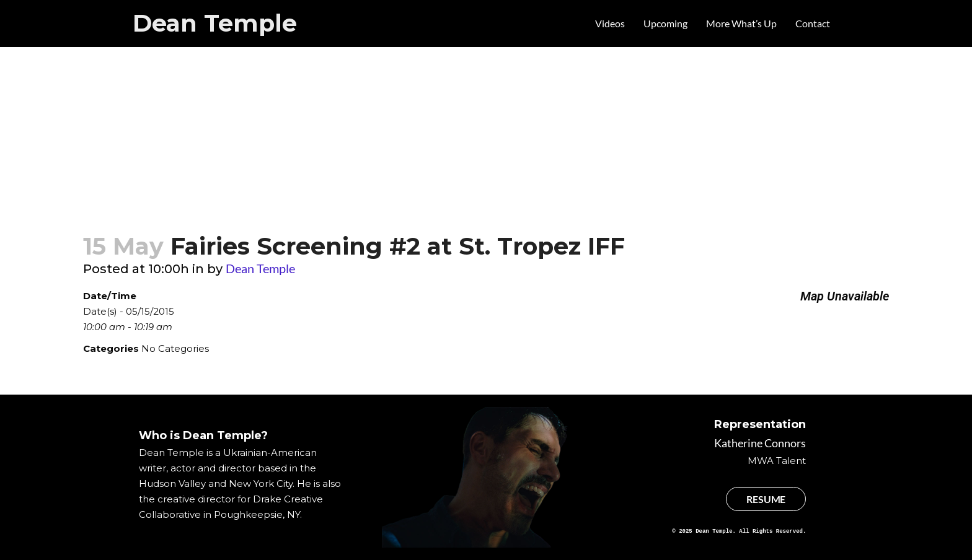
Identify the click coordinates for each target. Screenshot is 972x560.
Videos (610, 23)
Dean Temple (215, 23)
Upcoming (665, 23)
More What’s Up (741, 23)
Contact (813, 23)
